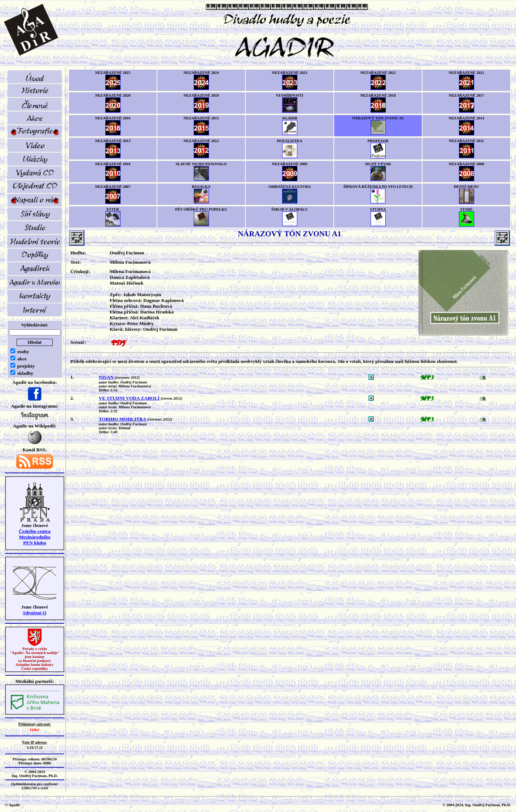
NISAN (106, 377)
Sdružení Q (35, 613)
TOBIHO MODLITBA (123, 419)
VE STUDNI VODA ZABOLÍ (129, 398)
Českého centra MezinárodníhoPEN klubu (35, 537)
